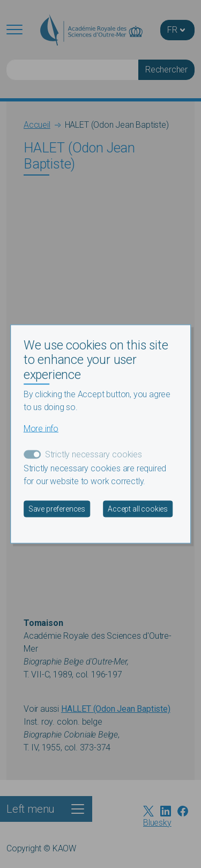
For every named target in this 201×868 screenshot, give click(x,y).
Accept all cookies (138, 509)
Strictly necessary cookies (94, 454)
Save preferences (57, 509)
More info (41, 429)
